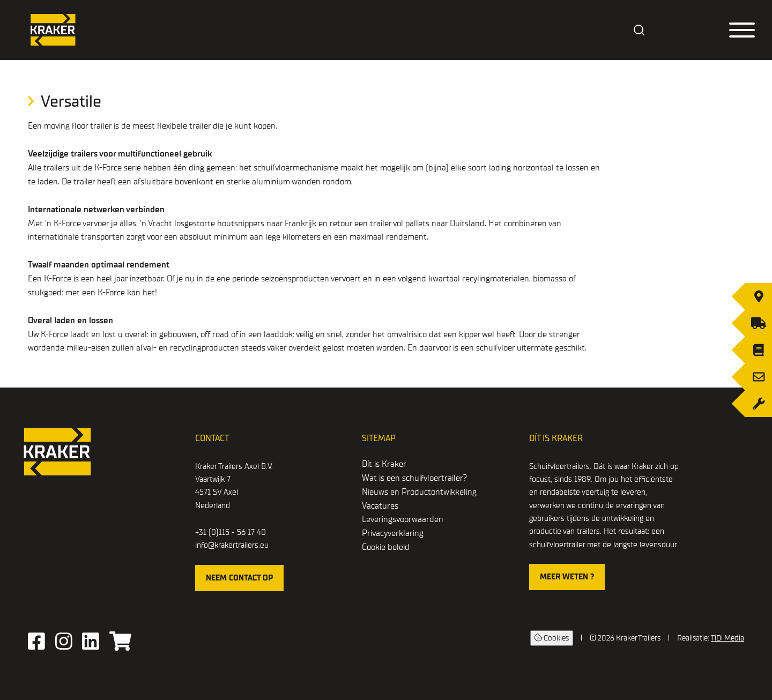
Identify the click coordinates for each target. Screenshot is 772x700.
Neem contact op (239, 578)
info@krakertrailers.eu (232, 545)
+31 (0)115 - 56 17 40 (231, 532)
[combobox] (640, 30)
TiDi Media (728, 638)
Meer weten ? (567, 577)
